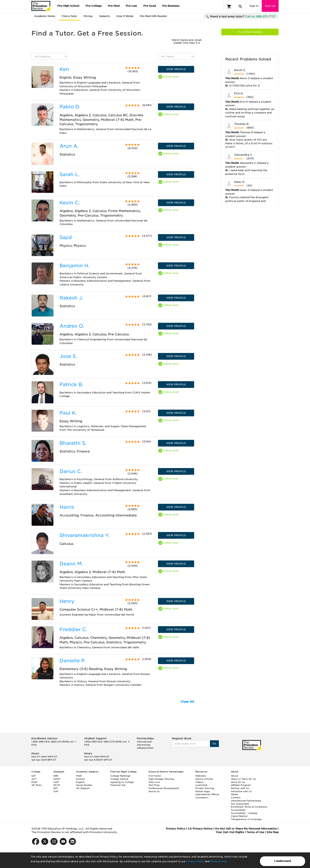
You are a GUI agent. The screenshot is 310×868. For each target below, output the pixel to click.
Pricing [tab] (88, 16)
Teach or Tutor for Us (243, 779)
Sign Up (270, 6)
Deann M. (71, 564)
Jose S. (68, 356)
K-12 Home (155, 776)
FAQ (34, 745)
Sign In (254, 6)
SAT (34, 776)
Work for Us (238, 782)
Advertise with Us (241, 791)
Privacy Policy (195, 861)
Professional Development (164, 788)
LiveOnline (201, 785)
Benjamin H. (74, 266)
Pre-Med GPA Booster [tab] (154, 16)
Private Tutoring (205, 788)
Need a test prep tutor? (241, 17)
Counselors (202, 798)
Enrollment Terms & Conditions (249, 807)
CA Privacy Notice (200, 829)
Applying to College (122, 782)
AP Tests (36, 785)
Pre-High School (68, 6)
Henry (67, 601)
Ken (64, 69)
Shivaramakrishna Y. (84, 535)
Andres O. (72, 326)
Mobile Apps (203, 791)
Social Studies (84, 785)
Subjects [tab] (104, 16)
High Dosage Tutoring (161, 779)
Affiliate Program (241, 785)
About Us (154, 791)
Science (81, 779)
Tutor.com (154, 782)
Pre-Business (171, 6)
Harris (67, 507)
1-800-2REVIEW (54, 742)
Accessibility (238, 810)
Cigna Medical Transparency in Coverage (246, 818)
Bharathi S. (73, 443)
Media (234, 794)
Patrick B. (71, 384)
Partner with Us (240, 788)
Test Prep (154, 785)
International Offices (207, 794)
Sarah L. (69, 174)
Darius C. (71, 471)
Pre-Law (131, 6)
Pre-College (94, 6)
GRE (56, 776)
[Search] (240, 7)
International (144, 742)
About (235, 776)
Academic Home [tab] (45, 16)
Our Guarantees (240, 804)
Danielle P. (72, 661)
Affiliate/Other (145, 748)
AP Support (83, 788)
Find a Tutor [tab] (69, 16)
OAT (56, 791)
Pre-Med (114, 6)
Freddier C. (73, 629)
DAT (56, 788)
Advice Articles (204, 779)
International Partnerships (246, 801)
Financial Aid (118, 785)
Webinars (201, 776)
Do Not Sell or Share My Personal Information (246, 829)
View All (187, 702)
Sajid (66, 237)
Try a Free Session (250, 32)
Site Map (273, 832)
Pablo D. (70, 107)
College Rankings (120, 776)
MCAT (57, 785)
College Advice (119, 779)
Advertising (144, 745)
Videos (199, 782)
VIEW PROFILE (176, 69)
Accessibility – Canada (244, 813)
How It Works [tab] (125, 16)
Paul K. (68, 413)
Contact (236, 798)
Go (214, 744)
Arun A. (69, 146)
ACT (34, 779)
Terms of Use (218, 861)
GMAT (57, 779)
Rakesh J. (71, 298)
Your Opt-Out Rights (230, 832)
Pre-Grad (150, 6)
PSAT (34, 782)
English (80, 782)
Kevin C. (70, 203)
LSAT (56, 782)
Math (79, 776)
